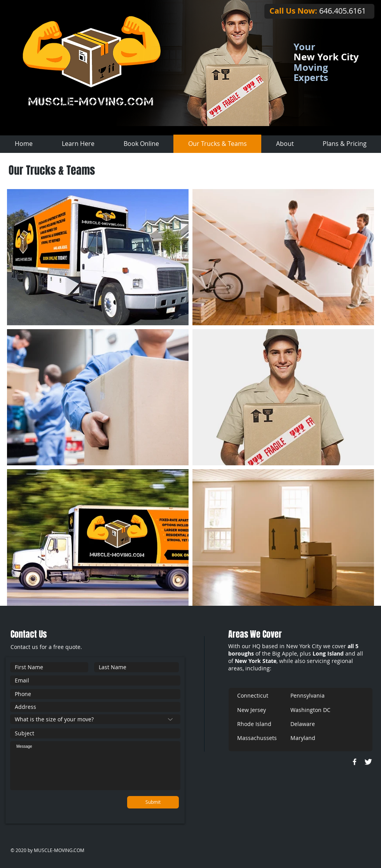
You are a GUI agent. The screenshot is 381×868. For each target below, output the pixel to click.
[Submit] (153, 802)
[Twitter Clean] (368, 762)
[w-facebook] (355, 762)
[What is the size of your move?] (95, 719)
